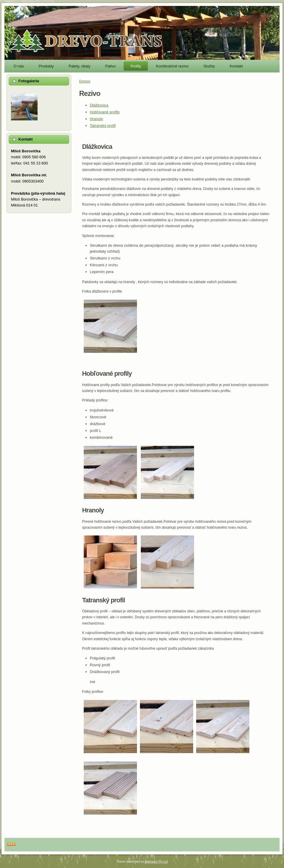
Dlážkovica (99, 105)
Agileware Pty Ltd (156, 862)
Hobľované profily (105, 112)
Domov (85, 81)
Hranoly (97, 119)
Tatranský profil (103, 126)
